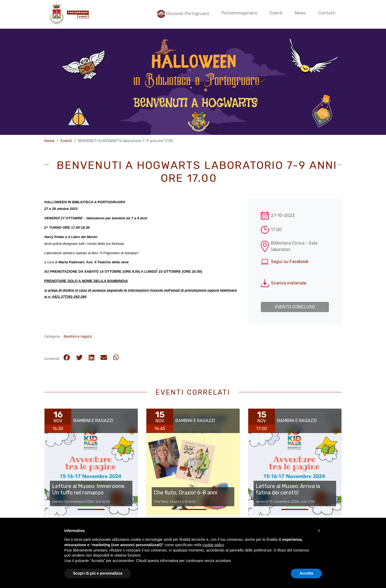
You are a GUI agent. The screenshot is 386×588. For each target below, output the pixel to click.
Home (49, 141)
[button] (319, 542)
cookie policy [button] (213, 557)
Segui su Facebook (290, 262)
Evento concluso (295, 307)
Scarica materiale (289, 283)
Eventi (66, 141)
